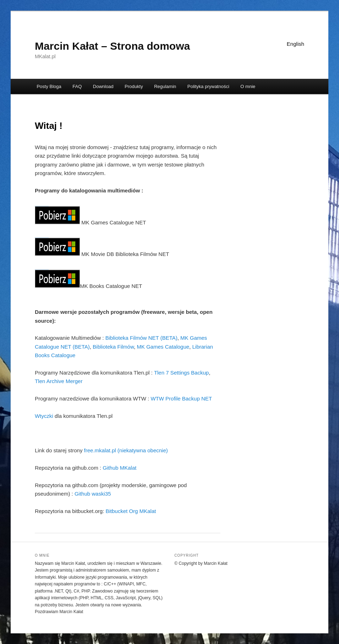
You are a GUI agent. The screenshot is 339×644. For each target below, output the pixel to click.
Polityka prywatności (208, 86)
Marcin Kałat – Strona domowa (112, 46)
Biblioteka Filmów (113, 347)
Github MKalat (120, 468)
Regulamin (165, 86)
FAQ (77, 86)
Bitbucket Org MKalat (131, 511)
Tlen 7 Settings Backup (181, 373)
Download (103, 86)
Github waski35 (93, 494)
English (295, 44)
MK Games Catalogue (163, 347)
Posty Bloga (49, 86)
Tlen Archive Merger (59, 381)
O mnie (248, 86)
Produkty (134, 86)
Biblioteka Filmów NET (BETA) (141, 338)
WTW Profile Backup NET (181, 399)
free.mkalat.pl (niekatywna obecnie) (126, 450)
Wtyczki (44, 416)
